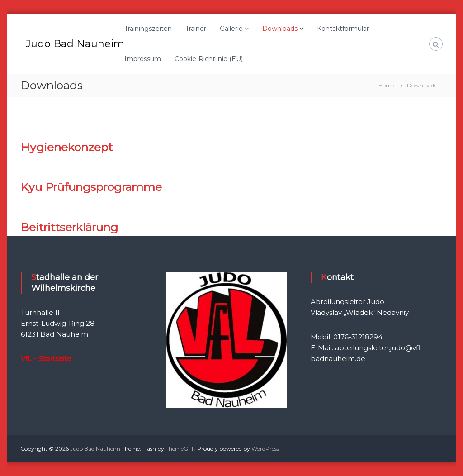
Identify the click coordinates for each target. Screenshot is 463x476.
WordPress (265, 449)
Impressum (143, 59)
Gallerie (231, 29)
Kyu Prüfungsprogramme (91, 187)
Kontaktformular (343, 29)
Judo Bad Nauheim (75, 44)
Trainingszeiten (148, 29)
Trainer (196, 29)
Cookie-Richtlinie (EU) (209, 59)
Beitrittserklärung (69, 227)
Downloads (280, 29)
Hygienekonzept (66, 147)
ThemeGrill (180, 449)
